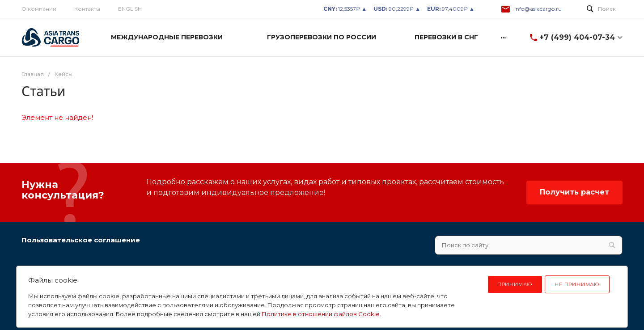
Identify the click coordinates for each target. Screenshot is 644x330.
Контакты (87, 9)
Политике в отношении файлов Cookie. (321, 314)
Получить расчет (574, 192)
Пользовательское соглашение (81, 240)
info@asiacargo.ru (538, 9)
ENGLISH (130, 9)
